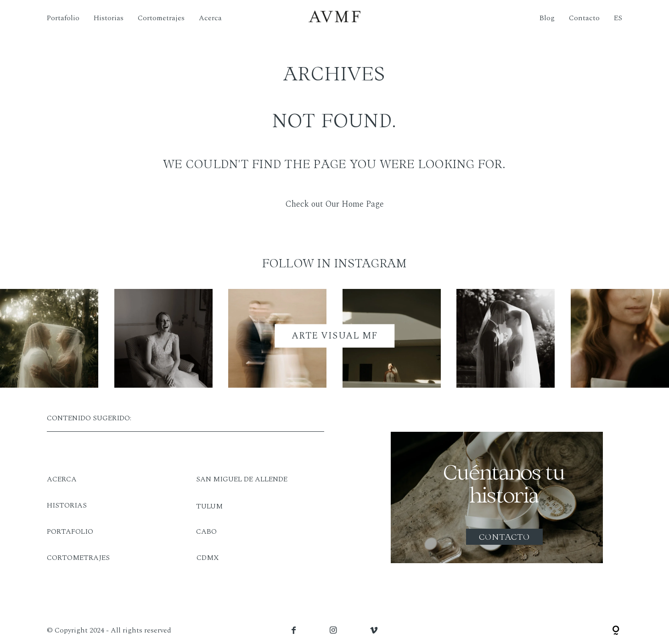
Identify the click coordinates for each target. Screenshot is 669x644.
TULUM (209, 506)
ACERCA (62, 479)
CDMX (208, 558)
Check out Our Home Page (334, 204)
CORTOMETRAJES (78, 558)
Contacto (584, 18)
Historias (109, 18)
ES (618, 18)
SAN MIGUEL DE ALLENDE (242, 479)
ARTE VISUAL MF (334, 336)
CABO (206, 531)
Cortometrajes (161, 18)
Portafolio (63, 18)
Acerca (210, 18)
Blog (547, 18)
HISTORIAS (67, 505)
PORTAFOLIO (70, 531)
